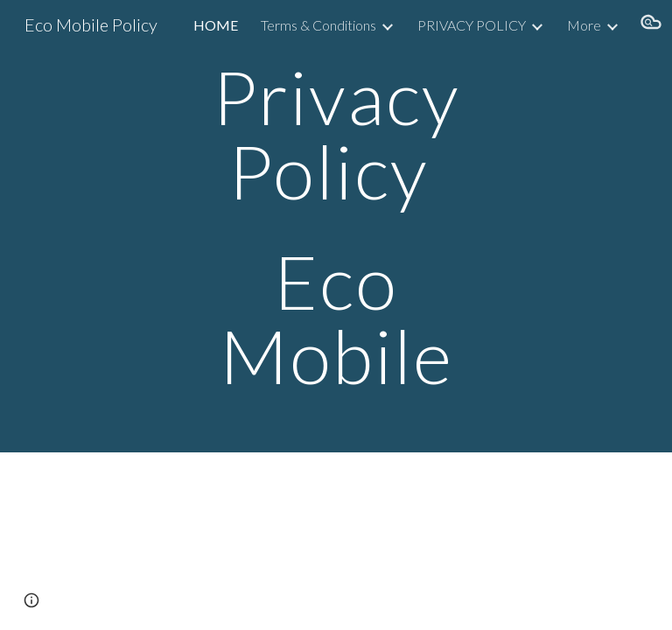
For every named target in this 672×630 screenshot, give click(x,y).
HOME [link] (216, 25)
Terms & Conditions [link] (318, 25)
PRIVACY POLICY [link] (472, 25)
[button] (651, 24)
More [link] (584, 25)
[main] (336, 226)
